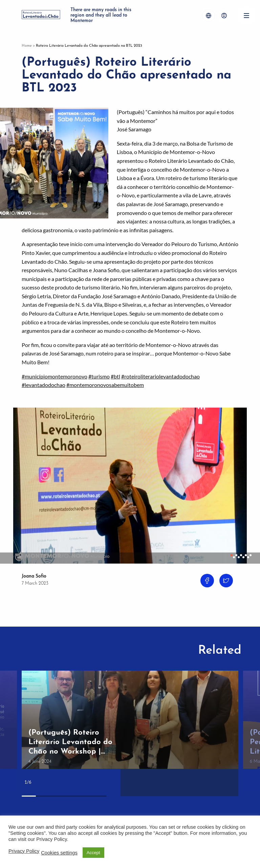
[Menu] (246, 16)
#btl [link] (115, 376)
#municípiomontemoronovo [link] (55, 376)
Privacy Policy (24, 851)
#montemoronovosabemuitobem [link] (105, 385)
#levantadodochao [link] (44, 385)
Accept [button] (93, 853)
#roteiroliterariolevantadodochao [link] (160, 376)
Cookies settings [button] (59, 853)
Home (27, 46)
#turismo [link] (99, 376)
